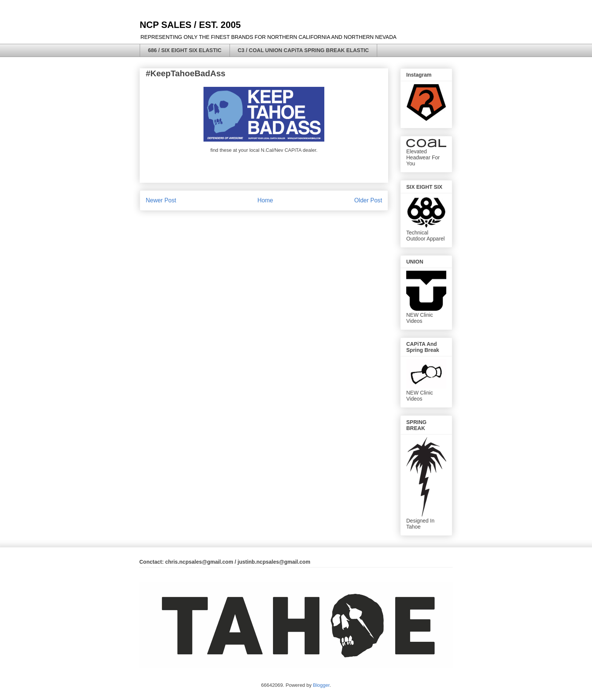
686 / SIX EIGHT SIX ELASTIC (185, 50)
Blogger (321, 685)
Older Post (368, 200)
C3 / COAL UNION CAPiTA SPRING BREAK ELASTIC (303, 50)
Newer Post (161, 200)
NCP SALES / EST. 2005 (190, 25)
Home (265, 200)
